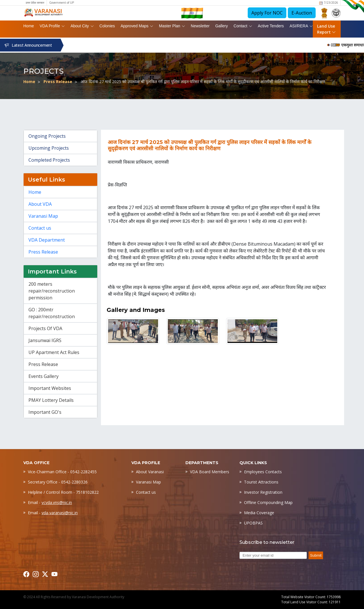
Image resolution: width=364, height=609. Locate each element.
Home (29, 26)
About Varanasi (150, 472)
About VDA (40, 204)
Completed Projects (49, 160)
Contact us (40, 228)
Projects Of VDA (45, 328)
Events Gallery (44, 376)
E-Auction (302, 13)
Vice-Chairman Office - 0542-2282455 (62, 472)
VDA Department (47, 240)
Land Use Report (326, 29)
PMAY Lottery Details (51, 400)
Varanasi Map (43, 216)
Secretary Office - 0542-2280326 (58, 482)
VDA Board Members (210, 472)
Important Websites (50, 388)
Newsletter (200, 26)
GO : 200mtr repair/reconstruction (52, 313)
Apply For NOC (267, 13)
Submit (316, 555)
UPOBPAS (253, 523)
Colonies (107, 26)
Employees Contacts (263, 472)
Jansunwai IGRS (45, 340)
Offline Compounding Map (268, 502)
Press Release (58, 82)
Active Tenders (271, 26)
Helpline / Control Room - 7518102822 (63, 492)
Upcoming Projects (49, 148)
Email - (50, 502)
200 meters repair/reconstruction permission (52, 291)
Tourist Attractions (261, 482)
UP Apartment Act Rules (54, 352)
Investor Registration (263, 492)
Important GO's (45, 412)
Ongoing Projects (47, 136)
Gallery (222, 26)
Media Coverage (259, 513)
